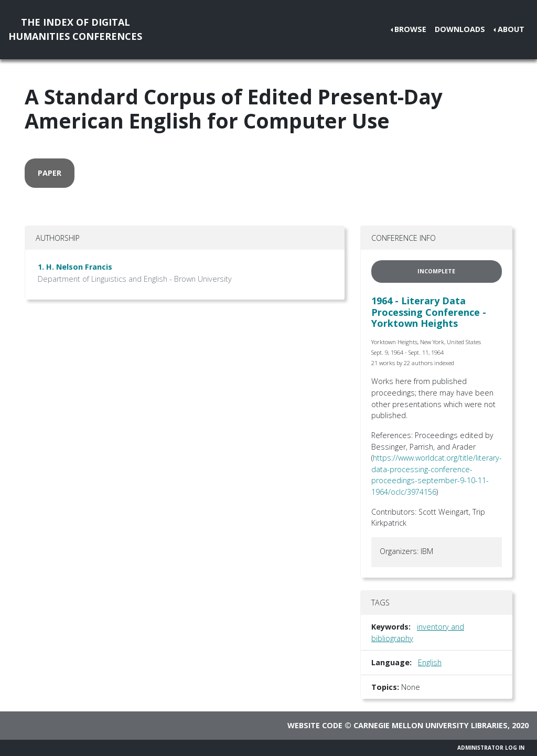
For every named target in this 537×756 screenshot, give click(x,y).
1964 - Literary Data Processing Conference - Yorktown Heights (429, 312)
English (430, 662)
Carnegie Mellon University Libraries (431, 725)
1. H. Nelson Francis (75, 267)
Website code (315, 725)
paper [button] (50, 173)
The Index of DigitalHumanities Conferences (75, 29)
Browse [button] (410, 29)
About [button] (511, 29)
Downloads (460, 29)
